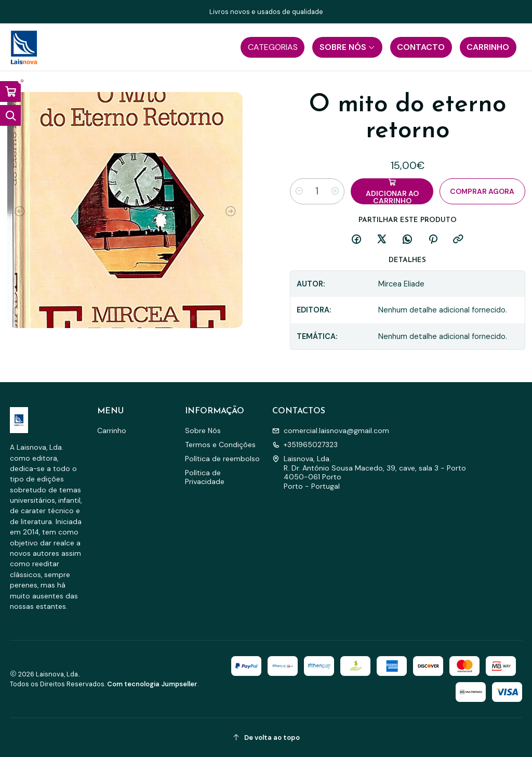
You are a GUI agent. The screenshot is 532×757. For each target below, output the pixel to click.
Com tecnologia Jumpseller (152, 684)
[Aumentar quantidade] (335, 191)
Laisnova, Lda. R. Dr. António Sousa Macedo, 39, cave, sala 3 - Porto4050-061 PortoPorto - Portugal (369, 472)
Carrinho (112, 430)
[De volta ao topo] (266, 738)
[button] (272, 47)
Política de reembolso (222, 459)
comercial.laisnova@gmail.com (331, 430)
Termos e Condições (220, 445)
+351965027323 (305, 445)
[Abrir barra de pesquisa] (10, 115)
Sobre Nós (203, 430)
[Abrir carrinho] (10, 92)
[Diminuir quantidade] (299, 191)
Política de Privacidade (205, 477)
